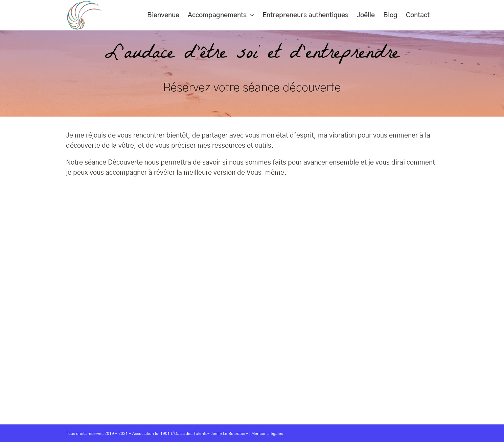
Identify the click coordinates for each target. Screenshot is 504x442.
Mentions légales (267, 434)
